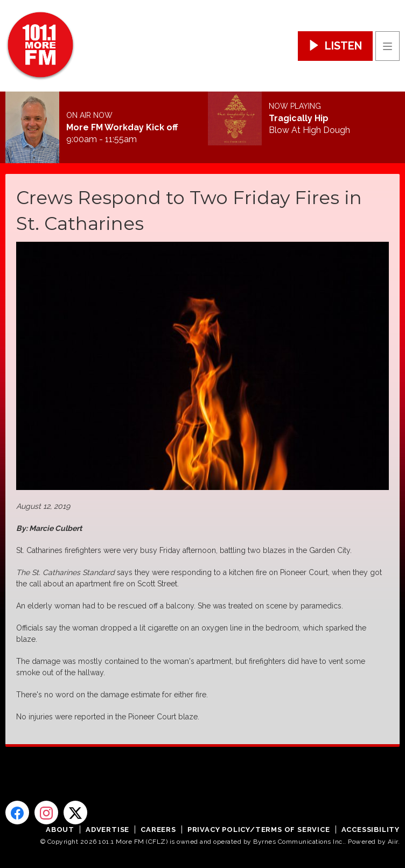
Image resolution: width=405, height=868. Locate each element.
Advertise (107, 829)
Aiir (393, 842)
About (60, 829)
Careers (158, 829)
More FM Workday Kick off (122, 128)
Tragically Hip (299, 118)
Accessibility (371, 829)
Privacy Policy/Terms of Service (259, 829)
